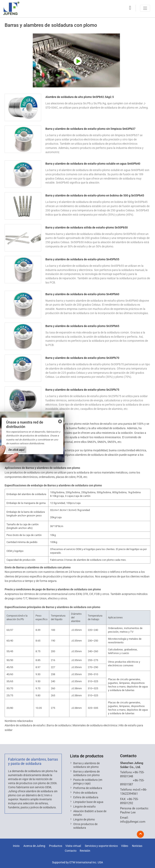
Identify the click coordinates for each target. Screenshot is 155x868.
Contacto (128, 756)
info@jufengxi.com (133, 822)
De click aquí (16, 450)
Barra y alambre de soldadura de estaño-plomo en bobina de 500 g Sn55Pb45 (95, 195)
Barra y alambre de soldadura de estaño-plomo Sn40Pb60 (82, 294)
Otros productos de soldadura (85, 826)
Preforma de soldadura (88, 788)
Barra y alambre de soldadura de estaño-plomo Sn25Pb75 (82, 390)
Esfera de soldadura (86, 797)
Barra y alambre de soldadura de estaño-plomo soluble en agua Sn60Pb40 (93, 164)
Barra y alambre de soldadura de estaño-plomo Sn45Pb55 (82, 259)
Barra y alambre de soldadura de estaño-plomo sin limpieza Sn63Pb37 (90, 129)
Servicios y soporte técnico (101, 846)
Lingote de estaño (84, 807)
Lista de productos (87, 756)
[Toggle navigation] (145, 8)
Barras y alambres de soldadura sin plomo (86, 765)
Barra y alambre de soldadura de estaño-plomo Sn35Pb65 (82, 326)
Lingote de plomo (84, 819)
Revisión (85, 851)
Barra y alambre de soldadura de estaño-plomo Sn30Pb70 (82, 358)
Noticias (137, 846)
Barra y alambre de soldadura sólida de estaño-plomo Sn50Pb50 (87, 227)
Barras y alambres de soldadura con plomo (86, 773)
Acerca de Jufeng (34, 846)
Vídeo (125, 846)
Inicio (16, 846)
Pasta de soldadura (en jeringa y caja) (88, 782)
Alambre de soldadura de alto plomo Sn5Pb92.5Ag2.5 (80, 97)
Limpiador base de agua (88, 802)
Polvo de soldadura (85, 793)
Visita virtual (73, 846)
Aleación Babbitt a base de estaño (90, 813)
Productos (56, 846)
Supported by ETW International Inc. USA (77, 862)
